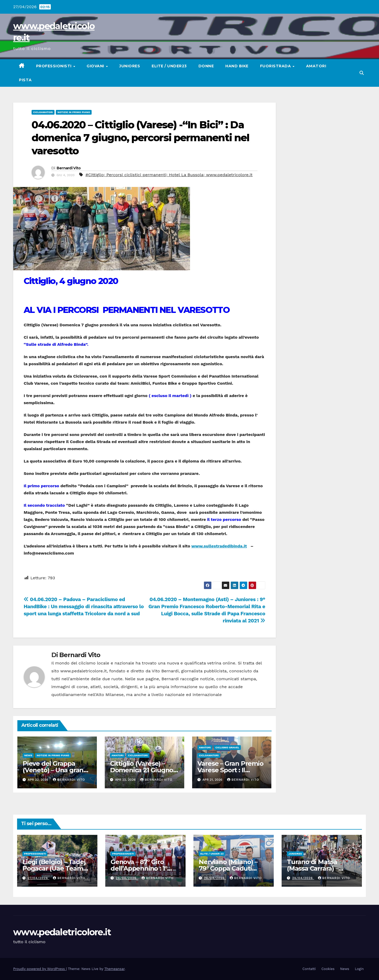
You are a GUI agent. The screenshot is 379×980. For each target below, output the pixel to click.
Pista (25, 80)
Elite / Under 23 (212, 854)
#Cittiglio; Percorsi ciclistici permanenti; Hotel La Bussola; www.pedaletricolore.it (169, 175)
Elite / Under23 (169, 66)
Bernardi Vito (69, 168)
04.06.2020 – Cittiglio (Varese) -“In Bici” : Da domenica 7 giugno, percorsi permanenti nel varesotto (140, 138)
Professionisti (54, 66)
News (28, 755)
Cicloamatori (43, 112)
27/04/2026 (38, 878)
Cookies (328, 969)
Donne (206, 66)
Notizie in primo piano (74, 112)
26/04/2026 (127, 878)
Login (359, 969)
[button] (362, 73)
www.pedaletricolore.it (62, 932)
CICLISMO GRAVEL (227, 747)
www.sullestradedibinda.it (219, 546)
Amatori (316, 66)
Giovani (96, 66)
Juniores (130, 66)
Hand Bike (237, 66)
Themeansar (114, 969)
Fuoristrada (276, 66)
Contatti (309, 969)
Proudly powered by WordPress (40, 969)
